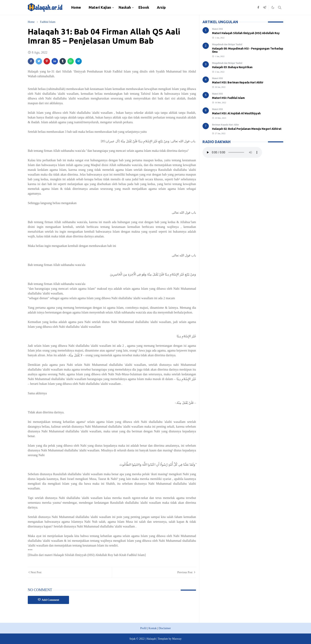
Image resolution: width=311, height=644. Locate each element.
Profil (143, 628)
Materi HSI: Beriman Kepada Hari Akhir (238, 82)
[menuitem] (76, 7)
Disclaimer (165, 628)
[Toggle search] (280, 8)
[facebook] (258, 8)
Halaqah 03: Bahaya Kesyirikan (232, 67)
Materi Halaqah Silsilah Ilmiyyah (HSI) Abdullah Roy (246, 33)
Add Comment (48, 600)
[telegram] (265, 8)
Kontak (153, 628)
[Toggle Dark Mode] (273, 7)
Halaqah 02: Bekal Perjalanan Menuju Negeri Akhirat (247, 129)
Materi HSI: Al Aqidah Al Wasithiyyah (236, 113)
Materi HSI (217, 29)
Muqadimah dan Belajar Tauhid (227, 44)
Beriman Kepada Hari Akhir (226, 125)
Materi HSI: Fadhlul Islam (228, 98)
